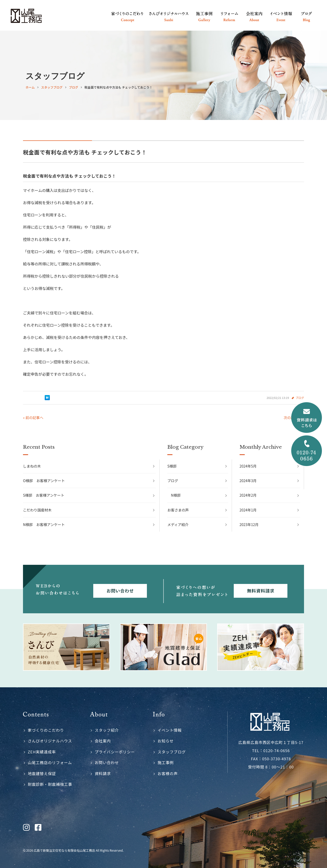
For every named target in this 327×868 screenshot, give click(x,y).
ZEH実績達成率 (42, 752)
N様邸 (176, 495)
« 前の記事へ (33, 418)
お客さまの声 (178, 510)
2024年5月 (248, 466)
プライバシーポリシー (115, 752)
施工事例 (166, 762)
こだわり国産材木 (37, 510)
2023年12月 (249, 524)
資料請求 (103, 773)
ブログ (300, 398)
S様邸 (172, 466)
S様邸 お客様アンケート (44, 495)
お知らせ (166, 741)
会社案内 (103, 741)
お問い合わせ (107, 762)
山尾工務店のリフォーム (50, 762)
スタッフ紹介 (107, 730)
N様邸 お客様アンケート (44, 524)
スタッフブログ (172, 752)
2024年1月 (248, 510)
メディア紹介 (178, 524)
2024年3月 (248, 481)
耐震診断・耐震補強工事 (50, 784)
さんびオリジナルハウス (50, 741)
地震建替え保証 (42, 773)
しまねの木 (32, 466)
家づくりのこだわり (46, 730)
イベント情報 (170, 730)
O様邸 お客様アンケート (44, 481)
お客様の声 (168, 773)
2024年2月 (248, 495)
